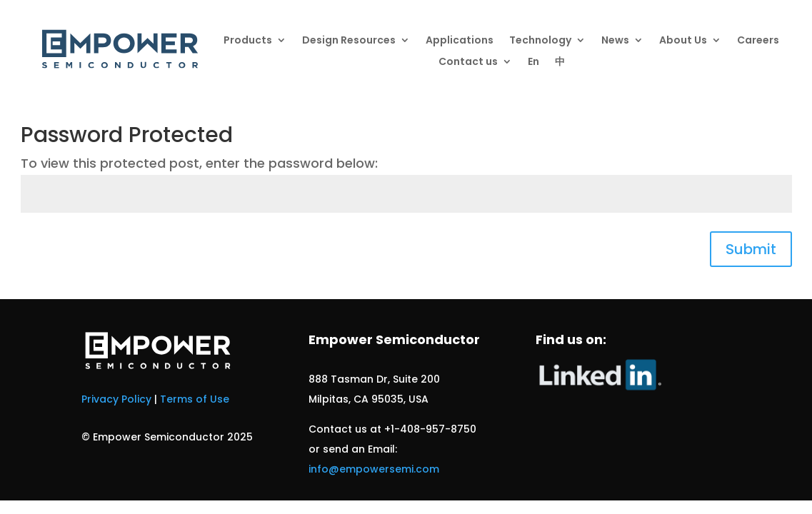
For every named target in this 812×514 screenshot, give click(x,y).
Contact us (468, 62)
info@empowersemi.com (374, 469)
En (533, 62)
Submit (751, 249)
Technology (540, 41)
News (615, 41)
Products (248, 41)
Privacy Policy (116, 399)
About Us (683, 41)
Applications (460, 41)
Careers (758, 41)
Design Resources (349, 41)
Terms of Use (195, 399)
